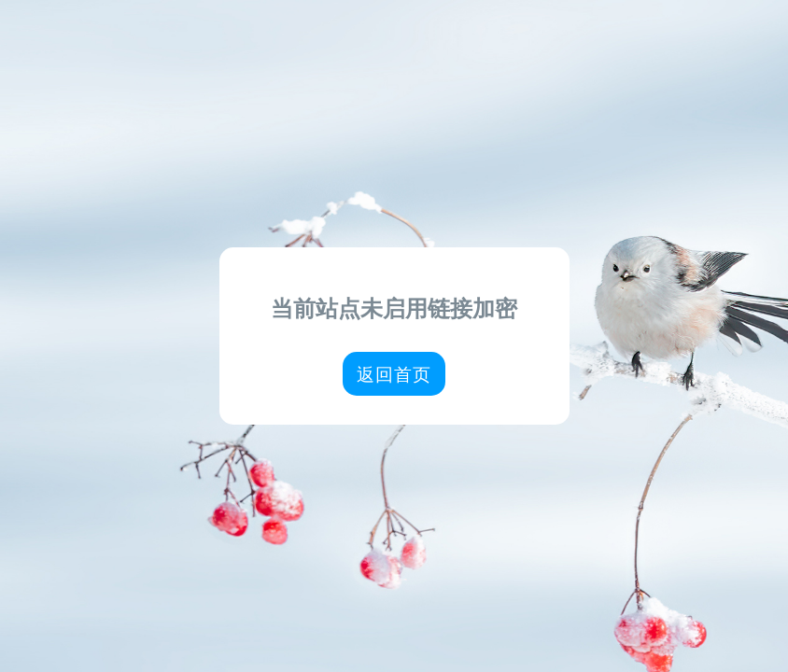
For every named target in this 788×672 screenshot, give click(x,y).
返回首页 (394, 374)
